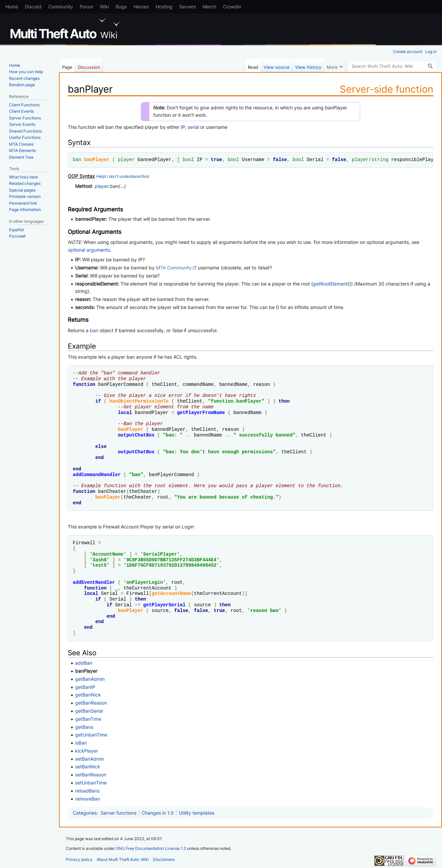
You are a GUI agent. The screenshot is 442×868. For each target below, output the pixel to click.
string (380, 160)
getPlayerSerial (164, 605)
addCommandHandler (97, 475)
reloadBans (87, 791)
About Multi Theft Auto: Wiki (123, 859)
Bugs (121, 7)
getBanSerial (89, 711)
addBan (84, 663)
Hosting (164, 7)
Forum (87, 7)
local (125, 413)
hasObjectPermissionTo (139, 401)
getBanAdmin (90, 679)
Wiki (104, 7)
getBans (84, 727)
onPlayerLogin (145, 582)
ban (77, 160)
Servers (187, 7)
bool (188, 160)
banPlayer (97, 160)
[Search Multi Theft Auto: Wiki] (392, 66)
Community (61, 7)
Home (12, 7)
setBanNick (88, 767)
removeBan (88, 799)
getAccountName (171, 593)
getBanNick (88, 695)
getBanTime (88, 719)
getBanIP (85, 687)
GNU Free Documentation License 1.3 (151, 848)
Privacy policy (79, 859)
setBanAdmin (90, 759)
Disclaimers (164, 859)
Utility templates (197, 813)
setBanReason (91, 775)
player (126, 160)
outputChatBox (136, 435)
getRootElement (330, 284)
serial (193, 127)
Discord (33, 7)
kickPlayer (87, 751)
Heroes (141, 7)
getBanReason (91, 703)
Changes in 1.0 (158, 813)
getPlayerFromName (201, 413)
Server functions (119, 813)
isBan (81, 743)
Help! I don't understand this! (123, 176)
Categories (85, 813)
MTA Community (174, 268)
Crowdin (232, 7)
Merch (209, 7)
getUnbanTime (91, 735)
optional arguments (89, 250)
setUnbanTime (91, 783)
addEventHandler (94, 582)
